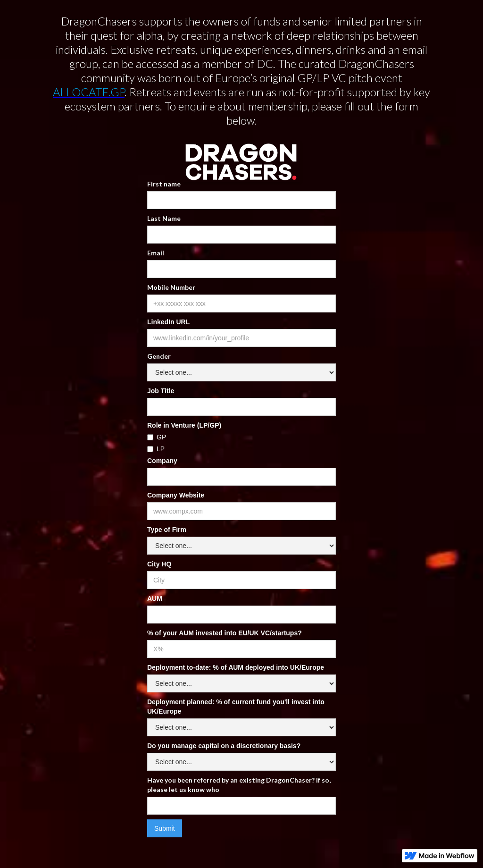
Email (156, 253)
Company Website (176, 495)
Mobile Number (171, 287)
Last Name (164, 218)
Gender (159, 356)
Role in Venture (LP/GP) (184, 425)
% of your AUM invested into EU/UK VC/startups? (225, 633)
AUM (155, 598)
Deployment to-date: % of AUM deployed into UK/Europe (236, 667)
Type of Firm (167, 530)
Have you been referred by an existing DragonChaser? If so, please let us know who (239, 785)
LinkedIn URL (168, 322)
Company (162, 461)
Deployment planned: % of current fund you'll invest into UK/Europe (236, 707)
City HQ (159, 564)
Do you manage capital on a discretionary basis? (224, 746)
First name (164, 184)
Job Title (161, 391)
